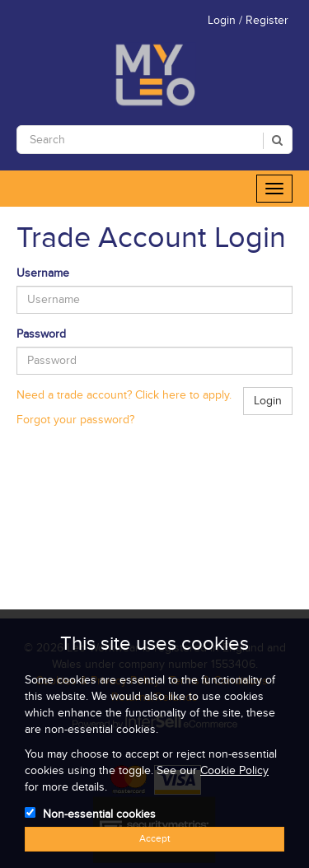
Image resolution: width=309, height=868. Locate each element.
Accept (155, 839)
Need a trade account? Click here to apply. (124, 395)
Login (268, 401)
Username (43, 273)
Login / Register (248, 21)
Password (41, 334)
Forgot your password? (75, 420)
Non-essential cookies (99, 814)
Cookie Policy (234, 771)
